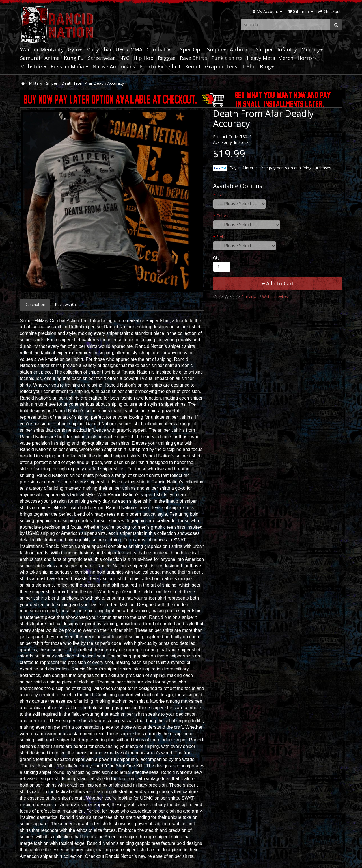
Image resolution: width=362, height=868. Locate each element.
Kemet (193, 66)
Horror (307, 58)
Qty (216, 258)
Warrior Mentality (42, 49)
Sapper (264, 49)
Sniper (216, 49)
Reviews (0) (65, 304)
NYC (124, 58)
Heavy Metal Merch (270, 58)
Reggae (167, 58)
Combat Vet (161, 49)
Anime (52, 58)
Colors (222, 216)
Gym (75, 49)
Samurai (30, 58)
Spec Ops (191, 49)
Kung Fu (74, 58)
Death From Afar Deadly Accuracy (93, 83)
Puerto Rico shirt (160, 66)
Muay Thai (99, 49)
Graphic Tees (221, 66)
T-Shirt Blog (258, 66)
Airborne (241, 49)
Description (35, 304)
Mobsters (33, 66)
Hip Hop (144, 58)
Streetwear (102, 58)
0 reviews (250, 297)
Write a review (275, 297)
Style (221, 237)
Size (220, 195)
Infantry (287, 49)
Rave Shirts (193, 58)
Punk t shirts (227, 58)
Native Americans (114, 66)
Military (312, 49)
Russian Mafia (69, 66)
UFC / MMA (129, 49)
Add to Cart (278, 283)
